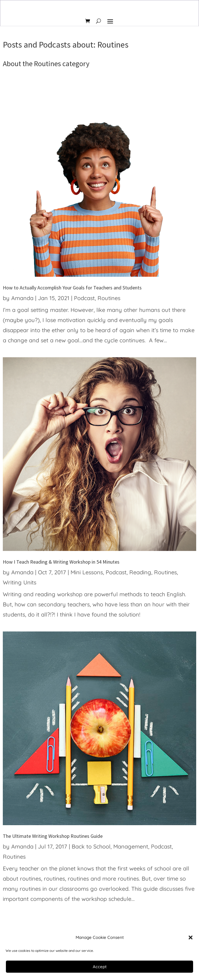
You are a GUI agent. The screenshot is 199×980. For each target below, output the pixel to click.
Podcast (84, 298)
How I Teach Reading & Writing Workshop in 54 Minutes (61, 562)
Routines (109, 298)
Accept (100, 967)
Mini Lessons (87, 572)
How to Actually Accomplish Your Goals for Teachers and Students (72, 288)
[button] (191, 937)
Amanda (22, 298)
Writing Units (20, 582)
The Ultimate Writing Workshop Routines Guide (53, 836)
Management (131, 846)
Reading (140, 572)
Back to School (91, 846)
